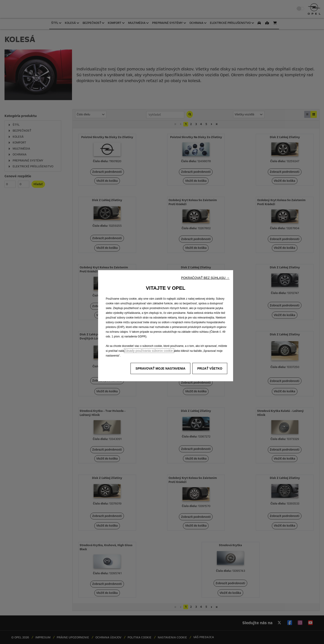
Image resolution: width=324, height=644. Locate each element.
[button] (205, 278)
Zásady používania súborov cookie (149, 351)
